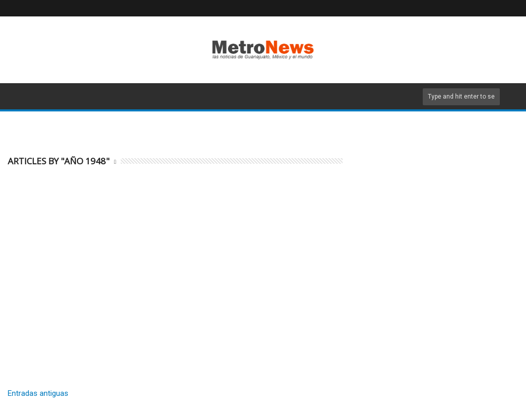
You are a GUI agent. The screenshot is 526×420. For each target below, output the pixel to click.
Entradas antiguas (38, 393)
